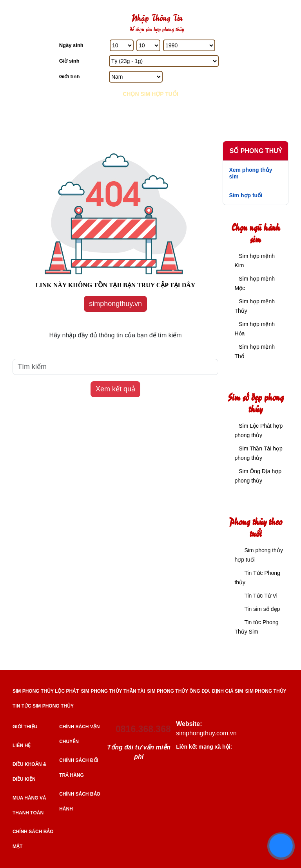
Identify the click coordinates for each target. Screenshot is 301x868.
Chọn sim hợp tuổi (150, 94)
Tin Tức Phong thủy (257, 578)
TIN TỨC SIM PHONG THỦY (43, 706)
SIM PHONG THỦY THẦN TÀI (113, 691)
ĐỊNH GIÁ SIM (228, 691)
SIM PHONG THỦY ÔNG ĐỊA (178, 691)
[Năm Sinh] (189, 45)
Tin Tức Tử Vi (261, 596)
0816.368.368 (143, 729)
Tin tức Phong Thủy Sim (256, 627)
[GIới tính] (136, 77)
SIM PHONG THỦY (266, 691)
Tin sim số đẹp (262, 609)
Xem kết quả (115, 389)
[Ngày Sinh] (122, 45)
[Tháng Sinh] (148, 45)
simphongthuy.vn (115, 304)
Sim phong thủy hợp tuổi (259, 555)
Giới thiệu (25, 727)
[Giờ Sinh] (164, 61)
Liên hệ (22, 746)
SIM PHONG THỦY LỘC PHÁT (46, 691)
